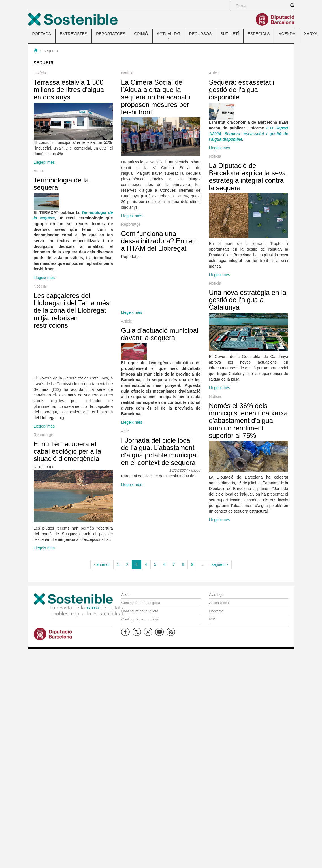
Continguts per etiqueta (140, 611)
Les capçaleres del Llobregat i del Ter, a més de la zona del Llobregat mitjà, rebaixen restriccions (114, 374)
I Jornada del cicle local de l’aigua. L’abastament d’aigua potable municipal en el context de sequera (165, 514)
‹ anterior (102, 564)
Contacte (216, 611)
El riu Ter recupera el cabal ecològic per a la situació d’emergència (110, 539)
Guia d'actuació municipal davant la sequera (123, 391)
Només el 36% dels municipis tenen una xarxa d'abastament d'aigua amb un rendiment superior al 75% (174, 488)
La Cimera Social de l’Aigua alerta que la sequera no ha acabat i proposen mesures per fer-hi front (161, 97)
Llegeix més (44, 162)
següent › (220, 564)
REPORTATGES (111, 34)
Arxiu (125, 595)
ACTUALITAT (169, 35)
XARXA (311, 34)
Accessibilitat (219, 603)
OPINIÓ (141, 34)
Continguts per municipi (140, 619)
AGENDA (287, 34)
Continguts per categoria (141, 603)
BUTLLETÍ (230, 34)
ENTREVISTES (73, 34)
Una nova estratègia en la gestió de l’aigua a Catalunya (174, 328)
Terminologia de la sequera (61, 218)
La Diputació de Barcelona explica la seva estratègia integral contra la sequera (216, 200)
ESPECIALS (259, 34)
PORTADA (42, 34)
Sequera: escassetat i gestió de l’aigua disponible (168, 134)
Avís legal (217, 595)
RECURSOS (200, 34)
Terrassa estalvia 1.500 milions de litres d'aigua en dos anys (69, 90)
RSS (213, 619)
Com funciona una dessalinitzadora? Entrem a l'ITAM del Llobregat (165, 287)
